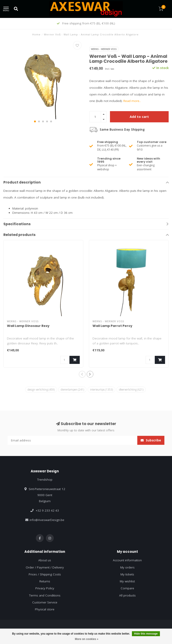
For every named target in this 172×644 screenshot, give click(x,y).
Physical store (45, 609)
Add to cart (139, 117)
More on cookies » (87, 639)
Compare (127, 588)
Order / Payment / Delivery (45, 567)
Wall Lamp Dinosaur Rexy (28, 326)
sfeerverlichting (131, 389)
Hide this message (146, 634)
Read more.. (132, 101)
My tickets (127, 574)
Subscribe (151, 440)
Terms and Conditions (45, 595)
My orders (127, 567)
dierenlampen (72, 389)
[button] (35, 121)
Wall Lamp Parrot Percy (112, 326)
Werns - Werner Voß (104, 49)
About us (45, 560)
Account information (127, 560)
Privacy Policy (45, 588)
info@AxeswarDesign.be (47, 520)
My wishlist (127, 581)
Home (36, 34)
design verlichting (41, 389)
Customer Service (45, 602)
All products (127, 595)
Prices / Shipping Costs (45, 574)
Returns (45, 581)
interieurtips (101, 389)
